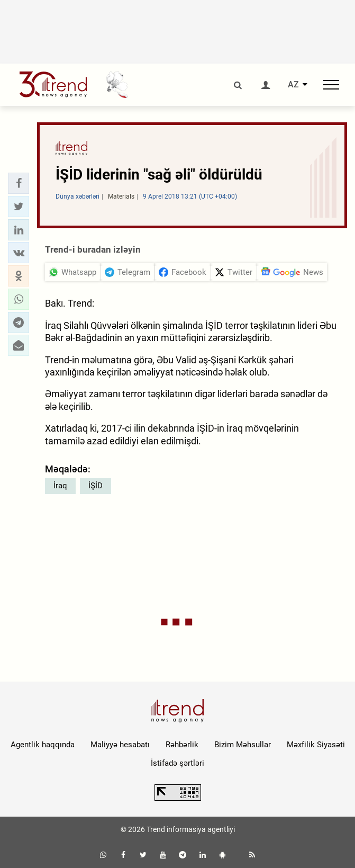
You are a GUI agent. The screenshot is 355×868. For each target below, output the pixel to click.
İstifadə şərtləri (178, 763)
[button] (19, 183)
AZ (293, 85)
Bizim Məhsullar (243, 745)
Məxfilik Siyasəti (316, 745)
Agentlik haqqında (43, 745)
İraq (60, 486)
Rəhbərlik (182, 745)
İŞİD (95, 486)
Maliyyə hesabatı (120, 745)
